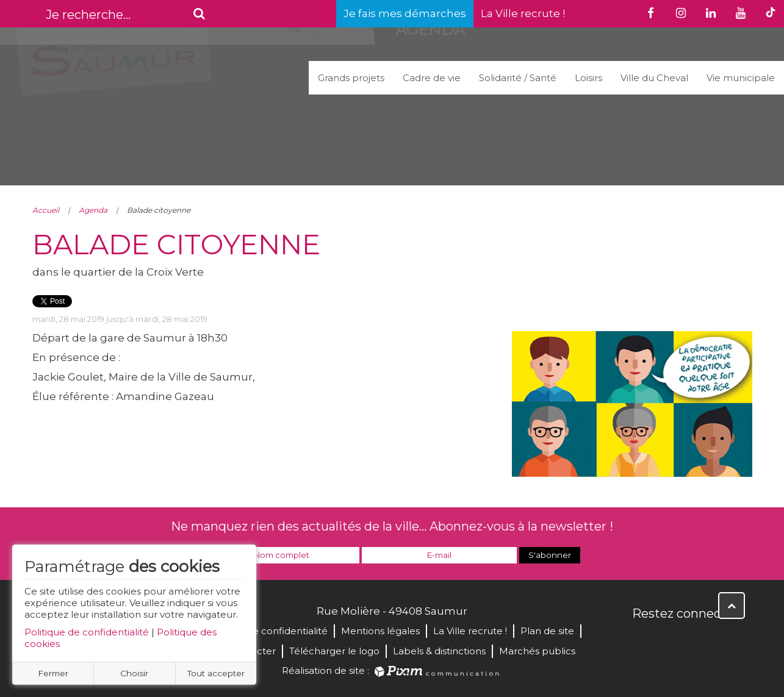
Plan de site (547, 631)
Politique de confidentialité (87, 632)
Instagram (723, 640)
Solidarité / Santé (518, 78)
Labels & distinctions (439, 651)
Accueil (46, 210)
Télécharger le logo (334, 651)
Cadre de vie (432, 78)
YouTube (696, 640)
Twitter (669, 640)
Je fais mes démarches (405, 13)
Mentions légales (380, 631)
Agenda (93, 210)
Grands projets (351, 78)
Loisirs (588, 78)
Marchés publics (537, 651)
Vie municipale (741, 78)
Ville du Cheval (654, 78)
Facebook (642, 640)
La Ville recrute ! (523, 13)
